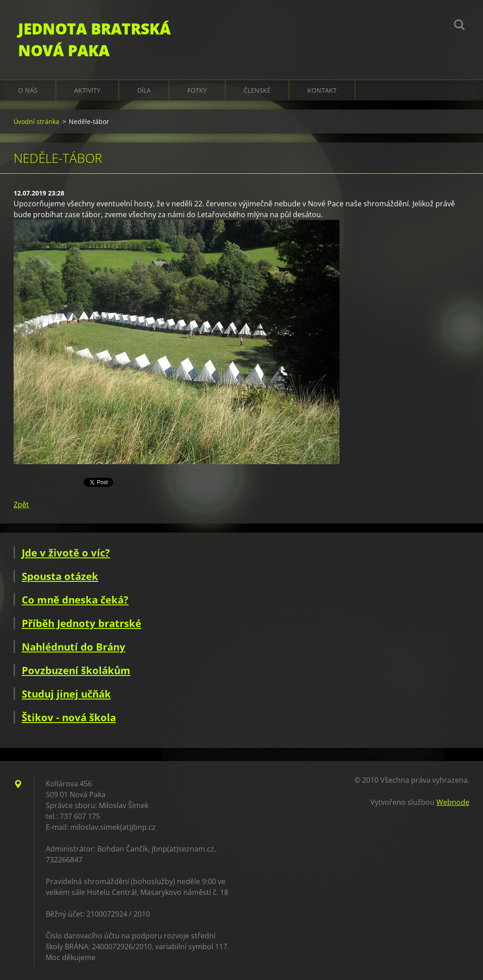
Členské (257, 90)
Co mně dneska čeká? (75, 599)
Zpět (21, 504)
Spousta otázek (60, 576)
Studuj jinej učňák (66, 694)
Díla (144, 90)
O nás (28, 90)
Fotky (197, 90)
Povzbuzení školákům (76, 670)
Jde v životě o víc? (66, 552)
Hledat (459, 26)
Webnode (453, 802)
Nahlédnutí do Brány (74, 647)
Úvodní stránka (36, 121)
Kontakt (322, 90)
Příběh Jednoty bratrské (81, 623)
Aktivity (87, 90)
